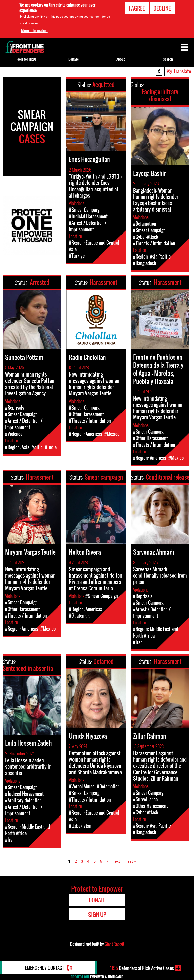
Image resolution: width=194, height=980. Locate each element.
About (121, 59)
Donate (74, 59)
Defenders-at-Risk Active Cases (142, 968)
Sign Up (97, 914)
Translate (182, 71)
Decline (162, 8)
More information (34, 30)
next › (117, 861)
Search (168, 59)
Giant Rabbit (114, 944)
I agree (137, 8)
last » (131, 861)
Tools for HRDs (26, 59)
